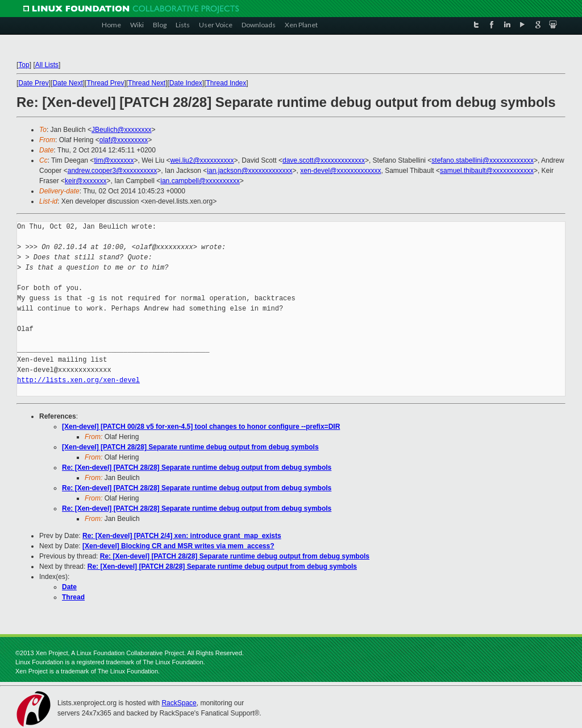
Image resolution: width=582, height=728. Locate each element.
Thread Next (147, 83)
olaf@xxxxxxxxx (124, 140)
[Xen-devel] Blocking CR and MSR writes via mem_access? (178, 546)
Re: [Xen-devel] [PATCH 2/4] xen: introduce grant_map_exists (182, 536)
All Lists (47, 65)
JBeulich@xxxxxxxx (122, 130)
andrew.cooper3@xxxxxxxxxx (113, 171)
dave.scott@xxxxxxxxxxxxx (324, 160)
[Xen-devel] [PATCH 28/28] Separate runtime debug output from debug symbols (190, 447)
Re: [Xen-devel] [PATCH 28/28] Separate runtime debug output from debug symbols (197, 468)
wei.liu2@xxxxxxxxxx (202, 160)
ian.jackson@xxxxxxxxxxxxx (250, 171)
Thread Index (226, 83)
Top (24, 65)
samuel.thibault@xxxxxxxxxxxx (487, 171)
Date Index (186, 83)
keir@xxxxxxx (86, 181)
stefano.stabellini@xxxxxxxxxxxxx (483, 160)
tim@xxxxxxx (114, 160)
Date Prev (33, 83)
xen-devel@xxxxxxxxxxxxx (340, 171)
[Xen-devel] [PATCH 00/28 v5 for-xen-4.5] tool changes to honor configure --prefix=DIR (201, 427)
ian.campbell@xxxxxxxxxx (200, 181)
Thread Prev (105, 83)
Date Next (67, 83)
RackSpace (179, 703)
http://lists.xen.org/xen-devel (78, 380)
